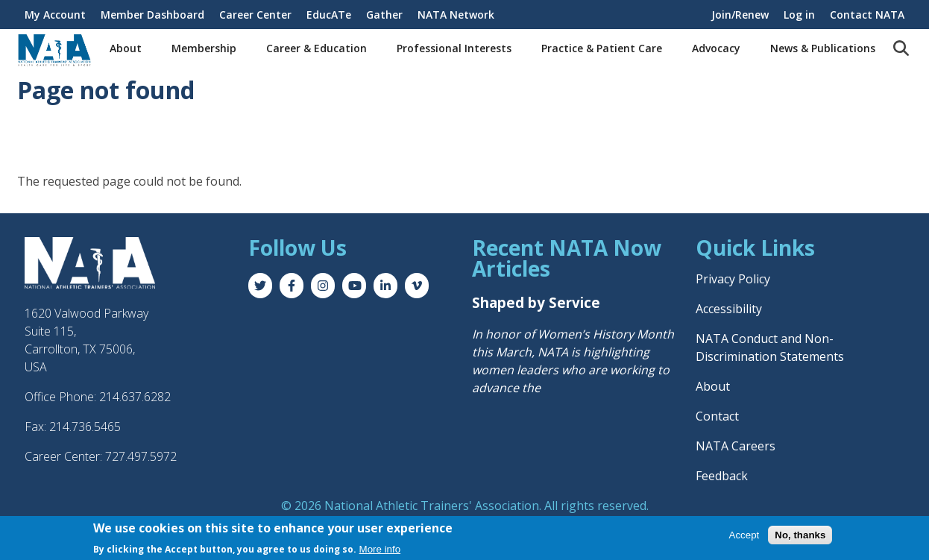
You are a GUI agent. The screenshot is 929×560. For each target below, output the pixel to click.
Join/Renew (740, 15)
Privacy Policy (733, 279)
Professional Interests (454, 48)
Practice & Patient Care (602, 48)
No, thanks (800, 535)
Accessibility (729, 309)
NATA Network (456, 15)
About (126, 48)
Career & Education (317, 48)
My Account (55, 15)
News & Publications (823, 48)
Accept (744, 535)
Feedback (722, 476)
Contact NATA (867, 15)
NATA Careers (736, 446)
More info (380, 549)
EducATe (329, 15)
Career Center (255, 15)
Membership (204, 48)
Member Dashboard (152, 15)
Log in (799, 15)
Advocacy (716, 48)
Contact (717, 416)
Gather (384, 15)
